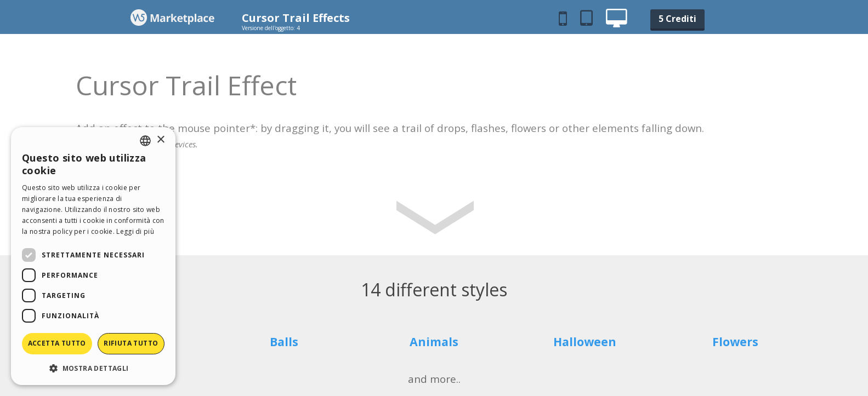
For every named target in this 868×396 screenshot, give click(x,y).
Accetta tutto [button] (57, 343)
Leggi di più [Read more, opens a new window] (135, 231)
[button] (93, 368)
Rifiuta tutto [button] (131, 343)
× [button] (160, 140)
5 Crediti (677, 19)
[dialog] (93, 256)
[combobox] (145, 141)
